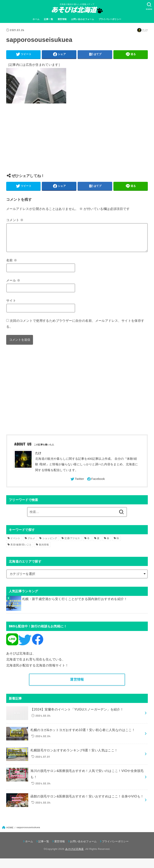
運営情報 (62, 19)
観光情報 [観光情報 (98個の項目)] (44, 549)
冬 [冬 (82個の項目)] (88, 543)
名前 (12, 265)
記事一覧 (49, 19)
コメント (15, 220)
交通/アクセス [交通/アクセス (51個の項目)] (72, 543)
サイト (11, 305)
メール (13, 285)
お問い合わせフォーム (83, 19)
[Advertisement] (77, 142)
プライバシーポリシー (110, 19)
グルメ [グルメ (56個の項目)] (31, 543)
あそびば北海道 (74, 854)
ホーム (36, 19)
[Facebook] (96, 484)
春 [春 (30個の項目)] (108, 543)
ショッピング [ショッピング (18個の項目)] (50, 543)
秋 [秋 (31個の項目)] (118, 543)
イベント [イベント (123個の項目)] (15, 543)
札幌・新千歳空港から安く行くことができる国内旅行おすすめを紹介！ (75, 604)
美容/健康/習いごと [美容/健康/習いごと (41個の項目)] (21, 549)
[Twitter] (77, 484)
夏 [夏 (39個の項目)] (98, 543)
